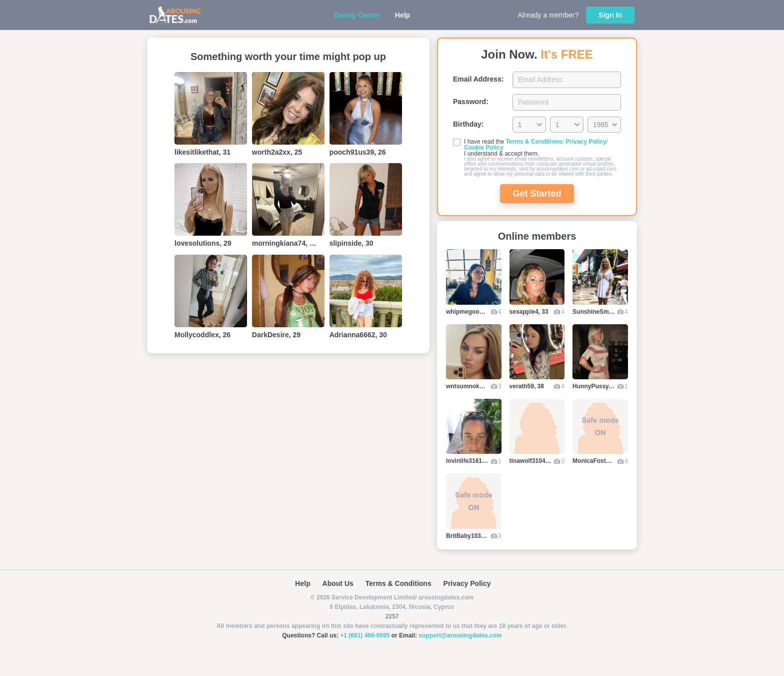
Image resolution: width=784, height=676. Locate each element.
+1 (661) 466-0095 (365, 635)
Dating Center (357, 15)
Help (402, 15)
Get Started (537, 194)
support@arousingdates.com (460, 635)
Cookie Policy (484, 148)
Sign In (610, 15)
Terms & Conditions (534, 142)
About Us (338, 583)
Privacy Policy (586, 142)
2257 (392, 616)
